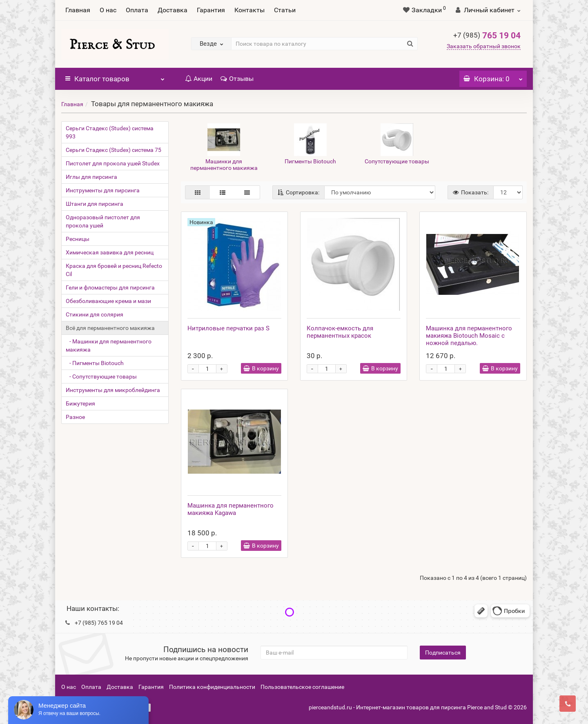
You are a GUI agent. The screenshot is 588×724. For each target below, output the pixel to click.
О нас (108, 10)
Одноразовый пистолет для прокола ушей (103, 221)
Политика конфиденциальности (212, 687)
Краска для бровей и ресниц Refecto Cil (114, 270)
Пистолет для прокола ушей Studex (113, 163)
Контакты (249, 10)
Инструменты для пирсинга (103, 190)
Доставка (173, 10)
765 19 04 (487, 36)
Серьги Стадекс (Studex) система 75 (114, 150)
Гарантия (211, 10)
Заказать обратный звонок (484, 46)
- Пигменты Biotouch (95, 363)
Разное (75, 417)
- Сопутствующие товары (101, 376)
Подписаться (443, 653)
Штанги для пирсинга (95, 204)
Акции (199, 79)
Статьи (285, 10)
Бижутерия (80, 403)
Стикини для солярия (95, 314)
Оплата (137, 10)
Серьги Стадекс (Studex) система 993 (110, 132)
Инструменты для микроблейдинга (113, 390)
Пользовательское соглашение (302, 687)
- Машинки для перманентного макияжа (109, 345)
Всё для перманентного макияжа (110, 328)
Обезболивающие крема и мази (108, 301)
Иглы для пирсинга (91, 177)
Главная (78, 10)
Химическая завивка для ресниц (110, 252)
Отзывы (237, 79)
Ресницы (78, 239)
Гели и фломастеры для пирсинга (110, 287)
